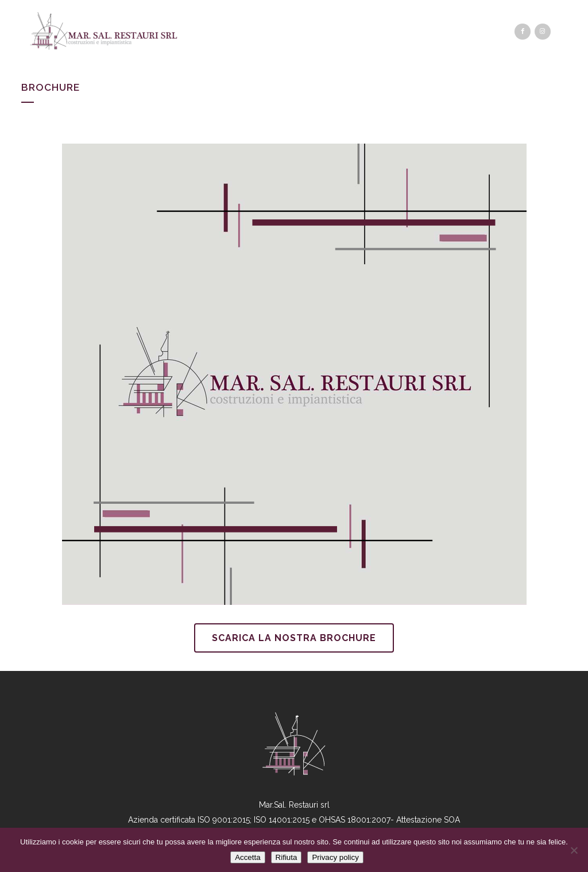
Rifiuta (287, 857)
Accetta (247, 857)
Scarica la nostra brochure (294, 638)
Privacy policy (335, 857)
